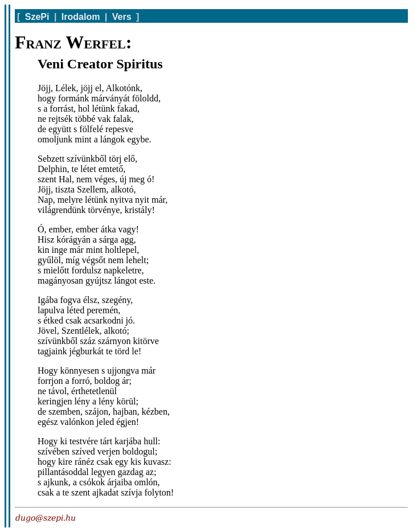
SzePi (37, 17)
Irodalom (81, 17)
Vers (122, 17)
